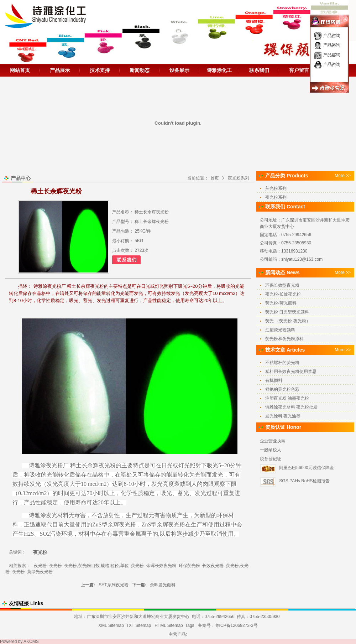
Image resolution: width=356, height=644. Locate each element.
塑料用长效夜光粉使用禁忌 (291, 372)
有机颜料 (274, 380)
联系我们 (259, 70)
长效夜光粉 (213, 566)
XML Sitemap (111, 625)
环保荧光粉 (189, 566)
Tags (190, 625)
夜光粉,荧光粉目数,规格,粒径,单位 (96, 566)
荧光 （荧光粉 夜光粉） (288, 321)
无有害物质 (163, 515)
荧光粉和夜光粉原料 (284, 339)
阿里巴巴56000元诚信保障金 (306, 468)
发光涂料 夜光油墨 (283, 416)
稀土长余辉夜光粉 (93, 465)
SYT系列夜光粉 (113, 585)
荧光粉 (137, 566)
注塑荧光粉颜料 (280, 330)
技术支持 (100, 70)
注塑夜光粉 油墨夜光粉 (287, 398)
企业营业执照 (273, 441)
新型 (205, 515)
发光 (218, 475)
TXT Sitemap (138, 625)
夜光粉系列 (239, 178)
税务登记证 (271, 459)
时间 (64, 493)
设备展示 (179, 70)
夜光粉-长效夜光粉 (283, 294)
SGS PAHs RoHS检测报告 (304, 481)
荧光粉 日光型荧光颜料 (287, 312)
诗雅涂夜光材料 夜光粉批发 (291, 407)
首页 (215, 178)
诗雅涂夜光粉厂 (48, 465)
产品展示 (60, 70)
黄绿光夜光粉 (40, 572)
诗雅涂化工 (219, 70)
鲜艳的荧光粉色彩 (282, 389)
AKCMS (31, 642)
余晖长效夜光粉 (161, 566)
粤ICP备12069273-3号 (236, 625)
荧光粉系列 (276, 188)
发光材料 (57, 515)
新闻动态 (140, 70)
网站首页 (20, 70)
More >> (343, 176)
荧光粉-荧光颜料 (281, 303)
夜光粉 (127, 524)
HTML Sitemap (169, 625)
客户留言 (299, 70)
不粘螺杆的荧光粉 (282, 363)
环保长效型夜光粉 (282, 285)
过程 (212, 493)
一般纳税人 (271, 450)
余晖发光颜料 (163, 585)
